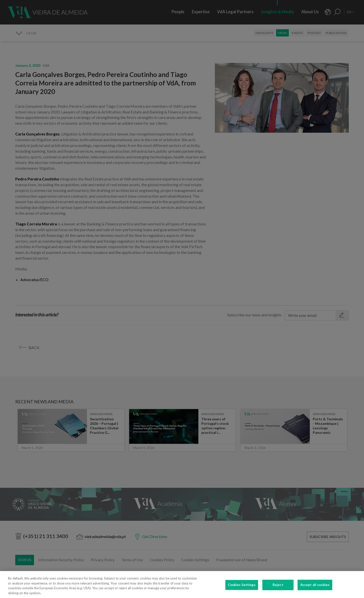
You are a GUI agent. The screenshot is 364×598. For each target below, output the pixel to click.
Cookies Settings (242, 593)
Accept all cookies (315, 593)
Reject (278, 593)
